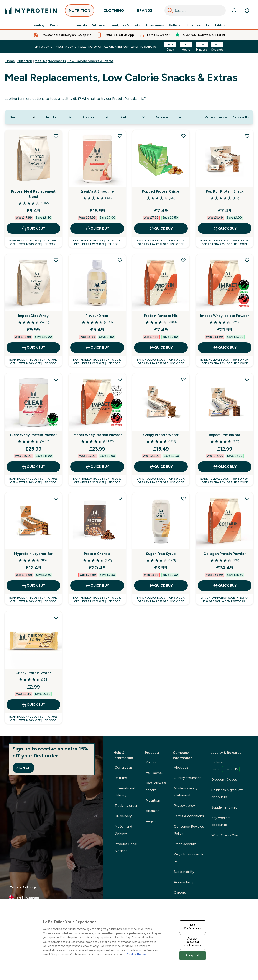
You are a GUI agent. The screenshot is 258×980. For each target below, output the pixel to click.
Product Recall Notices (126, 847)
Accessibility (184, 882)
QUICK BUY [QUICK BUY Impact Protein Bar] (225, 467)
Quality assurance (188, 778)
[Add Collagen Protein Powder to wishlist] (247, 498)
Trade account (185, 844)
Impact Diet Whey (33, 316)
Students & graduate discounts (228, 793)
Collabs (174, 25)
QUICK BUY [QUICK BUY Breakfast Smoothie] (97, 228)
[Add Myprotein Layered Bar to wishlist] (56, 498)
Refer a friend (225, 766)
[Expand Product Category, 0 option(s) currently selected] (59, 117)
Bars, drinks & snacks (156, 786)
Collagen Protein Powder (225, 554)
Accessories (154, 25)
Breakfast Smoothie (97, 191)
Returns (121, 778)
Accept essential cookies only (192, 942)
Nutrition (25, 61)
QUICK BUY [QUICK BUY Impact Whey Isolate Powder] (225, 348)
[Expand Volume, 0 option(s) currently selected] (169, 117)
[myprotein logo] (31, 10)
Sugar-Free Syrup (161, 554)
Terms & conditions (189, 816)
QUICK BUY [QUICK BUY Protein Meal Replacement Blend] (33, 228)
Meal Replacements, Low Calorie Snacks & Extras (74, 61)
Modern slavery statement (186, 792)
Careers (180, 893)
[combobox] (195, 10)
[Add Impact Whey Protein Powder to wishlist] (120, 379)
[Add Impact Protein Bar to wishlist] (247, 379)
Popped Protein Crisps (161, 191)
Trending (38, 25)
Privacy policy (184, 806)
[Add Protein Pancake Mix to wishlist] (183, 260)
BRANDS (145, 12)
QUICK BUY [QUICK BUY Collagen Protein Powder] (225, 586)
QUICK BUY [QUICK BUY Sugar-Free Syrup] (161, 586)
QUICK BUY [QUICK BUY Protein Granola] (97, 586)
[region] (129, 940)
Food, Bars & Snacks (125, 25)
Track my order (126, 806)
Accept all (192, 955)
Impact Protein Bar (225, 435)
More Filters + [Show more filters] (216, 117)
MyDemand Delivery (123, 830)
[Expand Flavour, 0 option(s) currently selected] (96, 117)
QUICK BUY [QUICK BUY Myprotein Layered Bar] (33, 586)
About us (181, 767)
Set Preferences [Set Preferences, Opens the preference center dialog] (192, 927)
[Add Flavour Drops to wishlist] (120, 260)
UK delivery (123, 816)
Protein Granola (97, 554)
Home (10, 61)
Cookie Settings (23, 887)
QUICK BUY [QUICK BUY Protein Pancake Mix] (161, 348)
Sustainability (184, 872)
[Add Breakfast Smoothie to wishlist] (120, 136)
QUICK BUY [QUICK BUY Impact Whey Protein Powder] (97, 467)
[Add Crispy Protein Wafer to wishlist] (183, 379)
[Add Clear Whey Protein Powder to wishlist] (56, 379)
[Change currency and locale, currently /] (52, 898)
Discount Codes (224, 780)
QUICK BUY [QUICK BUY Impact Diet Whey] (33, 348)
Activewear (155, 773)
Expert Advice (217, 25)
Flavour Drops (97, 316)
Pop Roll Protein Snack (225, 191)
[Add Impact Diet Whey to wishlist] (56, 260)
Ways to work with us (188, 858)
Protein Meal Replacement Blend (33, 194)
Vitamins (99, 25)
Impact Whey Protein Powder (97, 435)
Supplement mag (224, 807)
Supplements (77, 25)
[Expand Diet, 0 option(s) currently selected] (132, 117)
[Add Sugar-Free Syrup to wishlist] (183, 498)
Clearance (193, 25)
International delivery (125, 792)
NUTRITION (80, 12)
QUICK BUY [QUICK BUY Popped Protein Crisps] (161, 228)
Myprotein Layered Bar (33, 554)
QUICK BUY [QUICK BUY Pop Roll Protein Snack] (225, 228)
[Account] (234, 10)
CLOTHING (114, 12)
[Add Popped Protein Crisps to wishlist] (183, 136)
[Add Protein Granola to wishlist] (120, 498)
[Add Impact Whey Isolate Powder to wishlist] (247, 260)
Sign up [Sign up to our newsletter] (23, 768)
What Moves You (225, 835)
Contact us (124, 767)
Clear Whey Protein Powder (33, 435)
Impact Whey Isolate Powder (225, 316)
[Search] (170, 10)
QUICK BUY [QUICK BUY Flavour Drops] (97, 348)
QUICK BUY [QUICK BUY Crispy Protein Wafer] (161, 467)
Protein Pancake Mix (128, 99)
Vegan (151, 821)
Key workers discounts (221, 821)
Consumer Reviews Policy (189, 830)
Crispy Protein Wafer (161, 435)
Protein (56, 25)
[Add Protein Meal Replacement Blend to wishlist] (56, 136)
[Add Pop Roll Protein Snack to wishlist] (247, 136)
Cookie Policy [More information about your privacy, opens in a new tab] (136, 954)
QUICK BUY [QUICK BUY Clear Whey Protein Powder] (33, 467)
